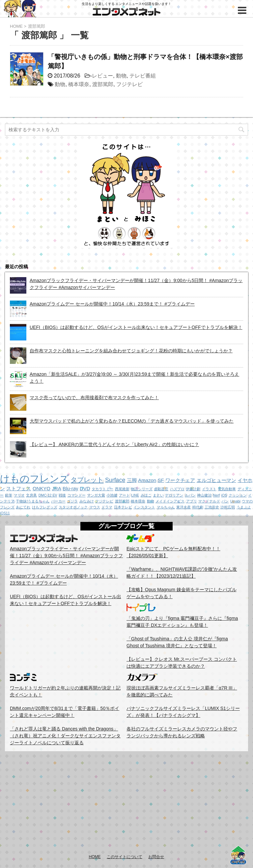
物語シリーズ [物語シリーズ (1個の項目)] (142, 489)
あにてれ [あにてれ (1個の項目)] (23, 507)
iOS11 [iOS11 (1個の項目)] (5, 513)
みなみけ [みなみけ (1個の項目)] (87, 501)
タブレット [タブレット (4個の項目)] (87, 480)
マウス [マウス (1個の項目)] (95, 507)
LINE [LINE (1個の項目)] (135, 495)
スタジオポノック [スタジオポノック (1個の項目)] (73, 507)
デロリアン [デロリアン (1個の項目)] (174, 495)
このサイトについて (125, 857)
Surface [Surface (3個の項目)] (115, 480)
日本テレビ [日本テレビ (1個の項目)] (123, 507)
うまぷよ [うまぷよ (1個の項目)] (244, 507)
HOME (95, 857)
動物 (121, 76)
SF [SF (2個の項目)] (161, 480)
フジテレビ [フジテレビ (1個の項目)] (104, 501)
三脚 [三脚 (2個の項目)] (132, 480)
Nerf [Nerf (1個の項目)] (216, 495)
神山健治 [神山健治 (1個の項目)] (204, 495)
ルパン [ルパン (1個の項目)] (190, 495)
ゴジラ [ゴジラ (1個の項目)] (72, 501)
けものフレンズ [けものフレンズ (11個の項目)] (35, 479)
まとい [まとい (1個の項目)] (158, 495)
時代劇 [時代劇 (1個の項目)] (198, 507)
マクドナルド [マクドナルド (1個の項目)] (209, 501)
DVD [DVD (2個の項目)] (85, 488)
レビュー (102, 76)
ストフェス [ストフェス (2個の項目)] (19, 488)
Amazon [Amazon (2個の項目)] (147, 480)
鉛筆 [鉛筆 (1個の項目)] (9, 495)
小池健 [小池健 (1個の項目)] (112, 495)
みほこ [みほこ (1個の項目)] (146, 495)
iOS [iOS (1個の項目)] (224, 495)
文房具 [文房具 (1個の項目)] (31, 495)
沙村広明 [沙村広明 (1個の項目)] (228, 507)
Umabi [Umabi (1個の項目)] (235, 501)
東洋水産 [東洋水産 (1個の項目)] (183, 507)
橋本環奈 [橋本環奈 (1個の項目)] (138, 501)
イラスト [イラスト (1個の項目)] (209, 489)
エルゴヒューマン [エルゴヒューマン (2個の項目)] (216, 480)
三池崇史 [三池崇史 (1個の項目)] (212, 507)
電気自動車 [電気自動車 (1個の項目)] (227, 489)
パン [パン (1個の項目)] (225, 501)
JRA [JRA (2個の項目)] (56, 488)
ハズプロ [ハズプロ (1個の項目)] (177, 489)
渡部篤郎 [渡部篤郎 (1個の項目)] (122, 501)
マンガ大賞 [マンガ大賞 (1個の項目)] (96, 495)
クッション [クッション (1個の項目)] (238, 495)
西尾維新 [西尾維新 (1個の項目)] (122, 489)
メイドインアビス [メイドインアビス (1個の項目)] (170, 501)
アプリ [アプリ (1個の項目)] (192, 501)
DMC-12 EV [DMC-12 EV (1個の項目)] (48, 495)
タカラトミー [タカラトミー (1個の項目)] (102, 489)
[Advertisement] (126, 802)
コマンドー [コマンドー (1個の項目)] (77, 495)
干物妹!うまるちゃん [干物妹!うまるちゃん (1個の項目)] (33, 501)
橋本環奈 (79, 84)
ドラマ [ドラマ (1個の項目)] (107, 507)
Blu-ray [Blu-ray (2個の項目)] (70, 488)
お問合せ (156, 857)
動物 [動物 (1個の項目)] (151, 501)
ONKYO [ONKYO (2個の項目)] (42, 488)
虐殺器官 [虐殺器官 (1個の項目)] (161, 489)
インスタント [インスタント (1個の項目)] (144, 507)
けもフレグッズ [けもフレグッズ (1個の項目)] (45, 507)
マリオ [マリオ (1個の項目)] (19, 495)
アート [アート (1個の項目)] (124, 495)
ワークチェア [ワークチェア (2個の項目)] (180, 480)
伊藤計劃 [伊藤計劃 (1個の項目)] (193, 489)
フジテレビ (129, 84)
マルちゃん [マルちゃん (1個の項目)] (166, 507)
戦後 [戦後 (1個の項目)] (62, 495)
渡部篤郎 (103, 84)
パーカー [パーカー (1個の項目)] (58, 501)
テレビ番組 (143, 76)
